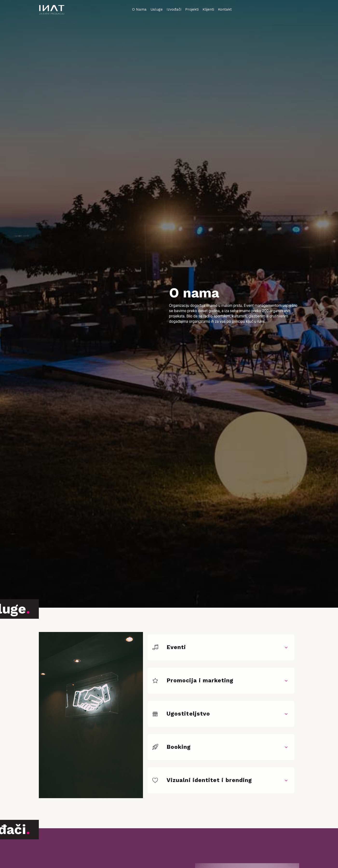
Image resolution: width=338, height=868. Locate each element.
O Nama (139, 9)
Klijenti (208, 9)
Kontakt (225, 9)
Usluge (157, 9)
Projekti (192, 9)
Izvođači (174, 9)
